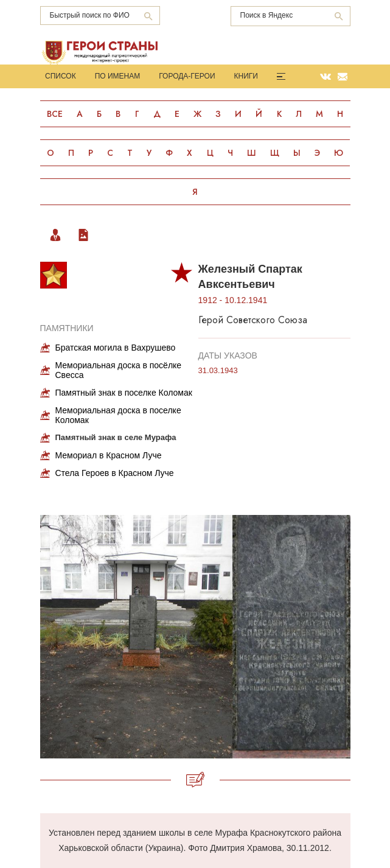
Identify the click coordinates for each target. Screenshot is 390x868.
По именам (118, 76)
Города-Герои (187, 76)
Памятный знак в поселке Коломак (124, 393)
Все (55, 114)
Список (61, 76)
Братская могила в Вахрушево (116, 348)
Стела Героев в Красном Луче (115, 473)
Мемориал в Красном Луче (109, 455)
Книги (246, 76)
